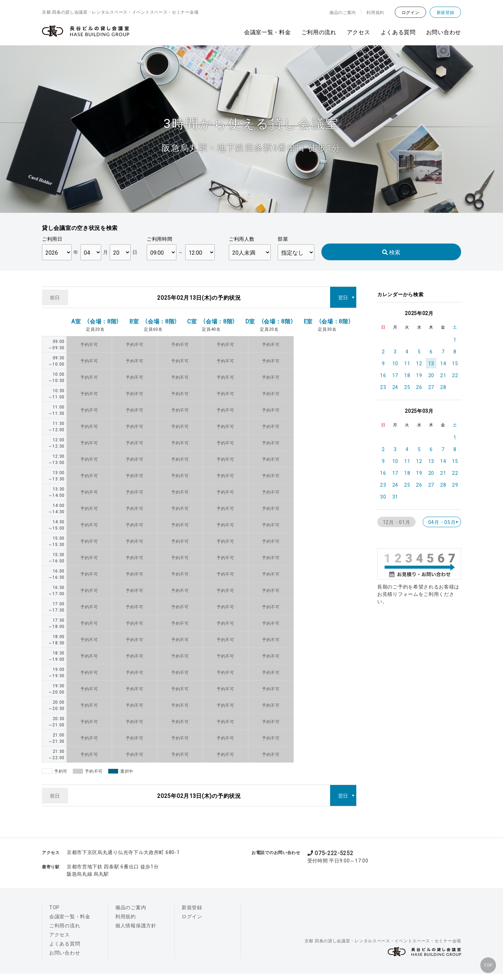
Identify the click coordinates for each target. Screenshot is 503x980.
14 (443, 363)
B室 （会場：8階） (153, 316)
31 (395, 496)
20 (431, 375)
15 (455, 363)
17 (395, 375)
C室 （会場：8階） (211, 316)
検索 (391, 252)
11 (407, 363)
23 (383, 387)
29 (455, 485)
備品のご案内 (343, 12)
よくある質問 (398, 32)
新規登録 (446, 12)
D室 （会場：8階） (269, 316)
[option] (251, 129)
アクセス (359, 32)
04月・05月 (442, 522)
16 (383, 375)
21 (443, 375)
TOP (485, 963)
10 (395, 363)
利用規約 (375, 12)
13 (431, 363)
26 (419, 387)
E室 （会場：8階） (327, 316)
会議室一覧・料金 (268, 32)
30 (383, 496)
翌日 (343, 294)
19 (419, 375)
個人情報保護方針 (136, 915)
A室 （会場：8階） (95, 316)
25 (407, 387)
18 (407, 375)
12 (419, 363)
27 (431, 387)
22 (455, 375)
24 (395, 387)
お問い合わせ (444, 32)
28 (443, 387)
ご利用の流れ (319, 32)
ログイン (411, 12)
